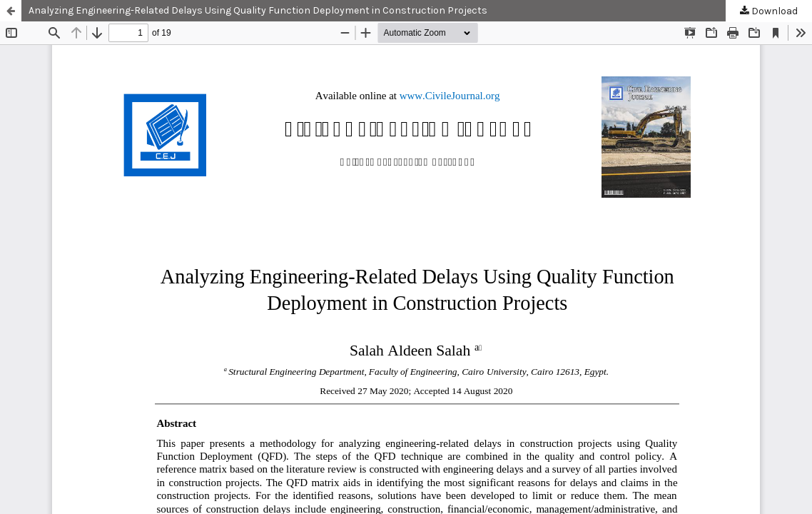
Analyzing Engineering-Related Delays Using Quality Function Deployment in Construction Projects (258, 10)
